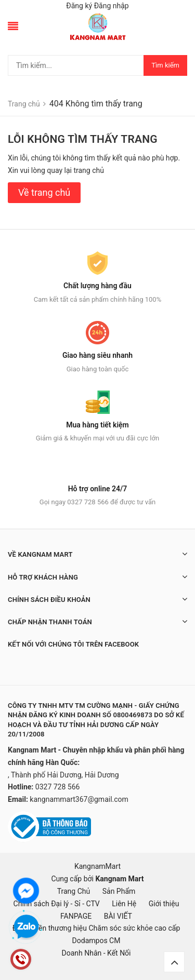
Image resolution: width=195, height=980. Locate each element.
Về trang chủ (44, 192)
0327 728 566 (58, 787)
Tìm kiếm (165, 65)
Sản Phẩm (119, 891)
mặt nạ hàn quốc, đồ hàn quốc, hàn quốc (66, 965)
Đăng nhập (112, 6)
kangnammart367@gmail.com (79, 799)
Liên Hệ (124, 904)
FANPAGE (76, 916)
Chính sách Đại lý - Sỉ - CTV (57, 904)
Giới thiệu (164, 904)
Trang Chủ (74, 891)
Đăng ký (79, 6)
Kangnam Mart (119, 879)
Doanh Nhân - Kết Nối (96, 953)
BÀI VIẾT (118, 916)
